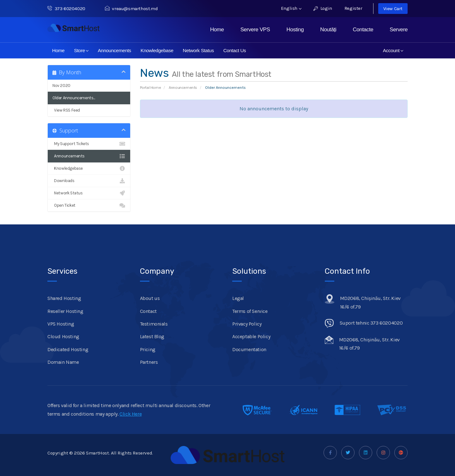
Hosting (295, 30)
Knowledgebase (157, 50)
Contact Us (235, 50)
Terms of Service (250, 311)
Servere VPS (255, 30)
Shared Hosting (64, 298)
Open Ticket (89, 205)
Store (81, 50)
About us (150, 298)
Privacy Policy (247, 324)
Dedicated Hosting (68, 349)
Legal (238, 298)
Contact (148, 311)
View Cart (393, 9)
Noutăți (328, 30)
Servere (399, 30)
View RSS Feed (89, 110)
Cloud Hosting (63, 336)
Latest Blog (152, 336)
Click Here (130, 414)
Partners (149, 362)
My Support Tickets (89, 144)
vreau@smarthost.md (131, 9)
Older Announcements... (74, 98)
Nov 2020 (61, 85)
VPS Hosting (61, 324)
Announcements (114, 50)
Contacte (363, 30)
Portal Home (151, 87)
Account (393, 50)
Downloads (89, 181)
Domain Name (63, 362)
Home (217, 30)
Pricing (148, 349)
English (291, 8)
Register (353, 8)
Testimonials (154, 324)
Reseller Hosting (65, 311)
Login (323, 8)
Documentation (249, 349)
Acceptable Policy (251, 336)
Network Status (198, 50)
